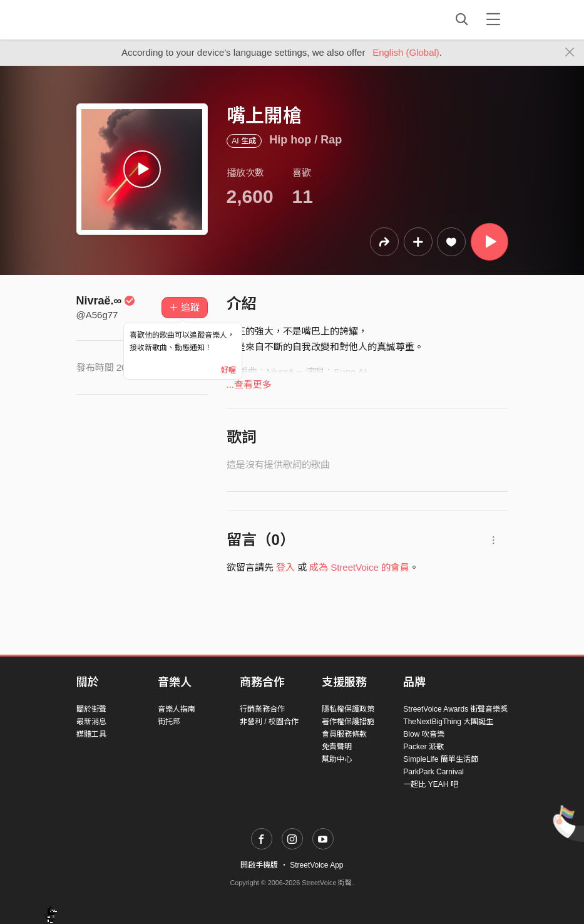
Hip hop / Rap (305, 140)
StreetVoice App (316, 865)
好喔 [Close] (228, 370)
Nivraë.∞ (106, 301)
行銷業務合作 (262, 709)
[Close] (570, 53)
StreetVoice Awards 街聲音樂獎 (455, 709)
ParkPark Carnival (433, 772)
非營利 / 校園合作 (269, 722)
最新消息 (91, 722)
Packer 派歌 (423, 747)
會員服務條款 (344, 734)
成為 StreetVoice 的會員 (359, 567)
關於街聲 (91, 709)
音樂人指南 (177, 709)
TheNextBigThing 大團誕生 (448, 722)
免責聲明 (337, 747)
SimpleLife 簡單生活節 (440, 759)
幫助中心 (337, 759)
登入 (285, 567)
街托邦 (169, 722)
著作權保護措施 (348, 722)
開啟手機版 (259, 865)
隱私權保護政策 (348, 709)
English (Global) (406, 52)
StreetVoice (128, 19)
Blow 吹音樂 (423, 734)
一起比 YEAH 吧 (430, 784)
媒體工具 (91, 734)
